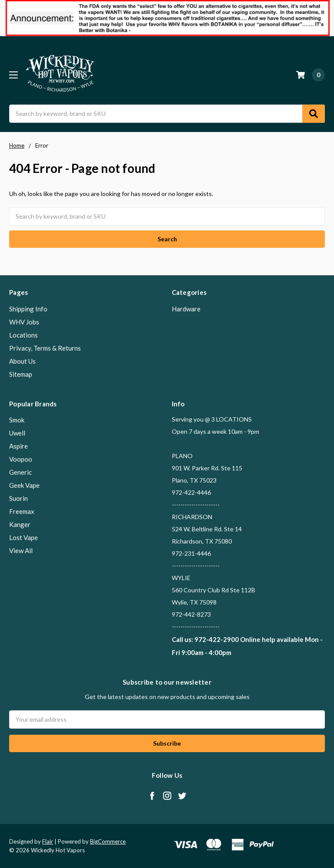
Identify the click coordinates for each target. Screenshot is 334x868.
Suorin (18, 498)
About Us (22, 361)
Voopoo (21, 459)
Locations (23, 335)
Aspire (18, 446)
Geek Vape (24, 485)
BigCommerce (108, 841)
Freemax (22, 511)
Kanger (20, 524)
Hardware (186, 309)
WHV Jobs (24, 322)
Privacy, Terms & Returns (45, 348)
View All (21, 551)
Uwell (17, 433)
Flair (48, 841)
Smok (17, 420)
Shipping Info (28, 309)
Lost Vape (23, 537)
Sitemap (21, 374)
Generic (20, 472)
